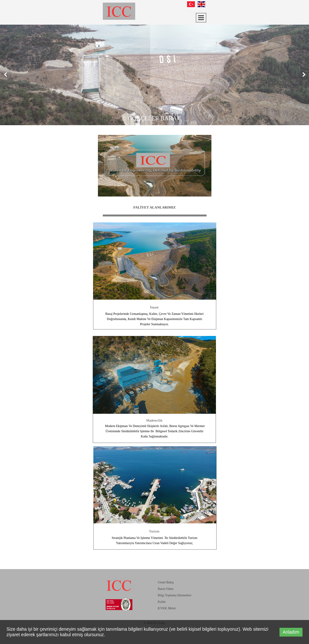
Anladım (291, 632)
